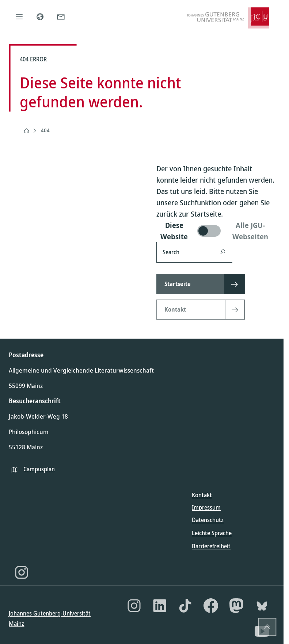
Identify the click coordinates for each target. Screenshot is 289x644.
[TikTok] (185, 606)
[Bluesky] (262, 606)
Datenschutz (208, 520)
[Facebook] (211, 606)
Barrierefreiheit (211, 546)
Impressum (206, 507)
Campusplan (39, 469)
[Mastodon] (236, 606)
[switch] (216, 231)
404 (45, 130)
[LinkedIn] (160, 606)
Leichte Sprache (212, 533)
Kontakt (202, 495)
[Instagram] (22, 572)
